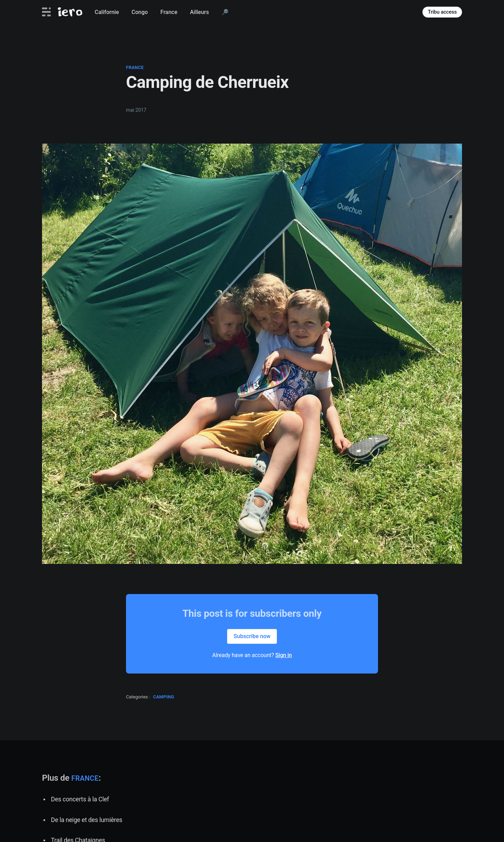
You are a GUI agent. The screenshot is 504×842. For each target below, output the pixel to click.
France (169, 12)
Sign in (284, 655)
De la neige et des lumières (87, 820)
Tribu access (442, 12)
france (135, 67)
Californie (107, 12)
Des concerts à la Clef (80, 799)
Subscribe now (252, 636)
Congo (140, 12)
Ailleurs (199, 12)
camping (164, 697)
